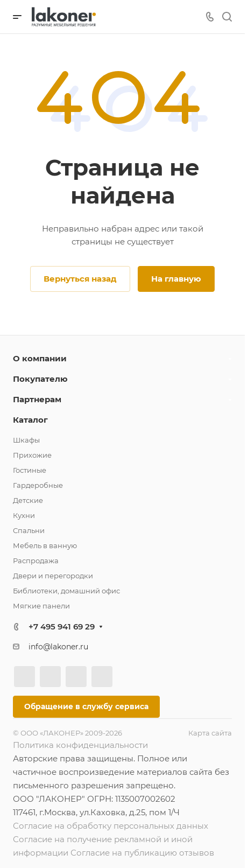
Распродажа (36, 561)
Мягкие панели (41, 606)
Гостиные (30, 470)
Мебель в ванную (45, 545)
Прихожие (32, 455)
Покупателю (40, 379)
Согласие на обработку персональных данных (111, 826)
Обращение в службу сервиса (86, 706)
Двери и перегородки (53, 576)
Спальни (29, 530)
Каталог (30, 420)
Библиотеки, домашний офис (66, 591)
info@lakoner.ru (58, 647)
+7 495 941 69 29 (62, 626)
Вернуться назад (80, 279)
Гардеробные (38, 485)
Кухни (24, 515)
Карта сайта (210, 733)
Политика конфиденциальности (80, 745)
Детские (28, 500)
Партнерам (37, 399)
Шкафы (26, 440)
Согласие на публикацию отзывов (142, 853)
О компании (40, 358)
